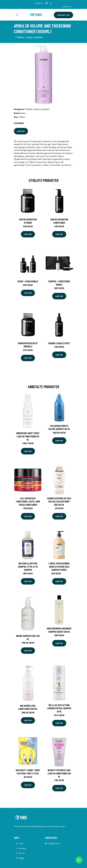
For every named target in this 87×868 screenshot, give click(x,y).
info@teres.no (67, 7)
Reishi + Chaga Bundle (28, 281)
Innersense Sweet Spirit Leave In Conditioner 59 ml (28, 436)
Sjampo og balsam (35, 37)
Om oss (22, 853)
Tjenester (23, 848)
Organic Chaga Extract (59, 343)
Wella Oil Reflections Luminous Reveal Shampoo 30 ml (59, 708)
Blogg (21, 858)
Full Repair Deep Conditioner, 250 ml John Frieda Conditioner (28, 501)
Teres (21, 843)
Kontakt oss (63, 15)
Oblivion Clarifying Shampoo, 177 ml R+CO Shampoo (28, 567)
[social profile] (47, 3)
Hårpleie (20, 37)
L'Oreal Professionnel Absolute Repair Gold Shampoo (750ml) (59, 567)
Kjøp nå (21, 131)
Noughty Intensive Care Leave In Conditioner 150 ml (59, 773)
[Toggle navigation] (17, 15)
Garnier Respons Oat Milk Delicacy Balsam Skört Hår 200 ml (59, 501)
